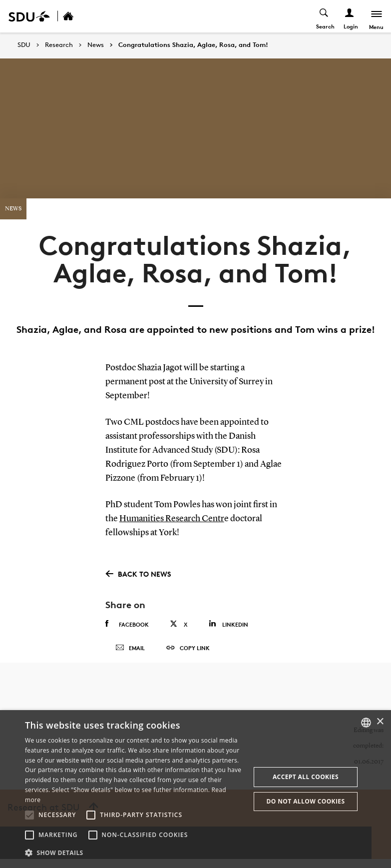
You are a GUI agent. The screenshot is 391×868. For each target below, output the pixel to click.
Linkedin (228, 624)
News (96, 45)
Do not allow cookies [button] (305, 801)
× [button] (380, 722)
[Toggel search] (324, 16)
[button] (29, 815)
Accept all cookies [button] (306, 777)
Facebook (127, 624)
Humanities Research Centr (172, 519)
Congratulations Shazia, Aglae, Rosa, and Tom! (193, 45)
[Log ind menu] (349, 16)
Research (59, 45)
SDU (24, 45)
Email (130, 653)
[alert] (195, 789)
